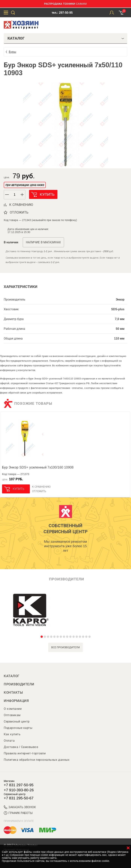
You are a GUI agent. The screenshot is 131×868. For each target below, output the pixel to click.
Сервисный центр (17, 721)
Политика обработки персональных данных (37, 760)
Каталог (12, 676)
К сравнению (41, 487)
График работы (18, 813)
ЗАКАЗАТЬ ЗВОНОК (20, 807)
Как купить (12, 734)
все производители (66, 647)
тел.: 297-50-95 (62, 13)
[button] (22, 195)
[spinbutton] (15, 195)
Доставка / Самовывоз (21, 747)
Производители (19, 684)
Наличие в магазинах (43, 242)
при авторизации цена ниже (25, 185)
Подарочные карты (18, 728)
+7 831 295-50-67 (19, 798)
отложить (19, 212)
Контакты (13, 693)
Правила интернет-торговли (25, 753)
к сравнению (21, 205)
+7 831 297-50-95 (19, 785)
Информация (16, 701)
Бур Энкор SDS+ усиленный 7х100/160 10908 (38, 467)
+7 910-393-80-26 (19, 790)
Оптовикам (12, 715)
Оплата (9, 741)
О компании (13, 709)
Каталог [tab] (66, 38)
